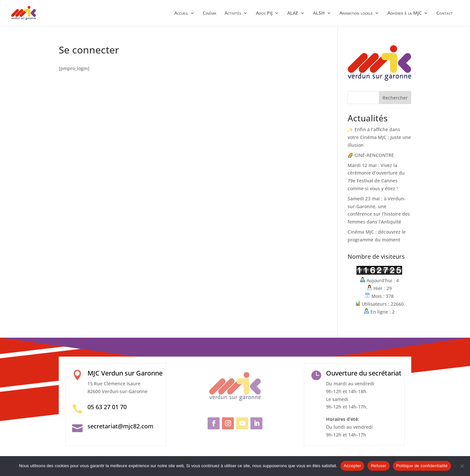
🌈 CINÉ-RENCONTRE (371, 155)
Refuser (378, 466)
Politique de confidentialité (422, 466)
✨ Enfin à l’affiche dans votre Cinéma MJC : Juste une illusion (379, 137)
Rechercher (395, 98)
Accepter (352, 466)
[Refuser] (462, 466)
